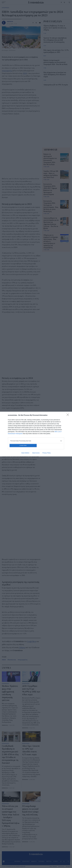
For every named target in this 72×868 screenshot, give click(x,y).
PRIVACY (68, 867)
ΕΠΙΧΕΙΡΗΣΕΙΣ (6, 8)
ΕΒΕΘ (25, 73)
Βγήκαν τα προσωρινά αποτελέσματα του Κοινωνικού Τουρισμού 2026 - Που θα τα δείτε (55, 62)
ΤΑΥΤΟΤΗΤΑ (61, 867)
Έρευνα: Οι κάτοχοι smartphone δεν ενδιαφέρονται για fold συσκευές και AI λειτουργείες (55, 40)
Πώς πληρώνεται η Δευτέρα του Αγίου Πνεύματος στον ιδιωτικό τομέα (55, 75)
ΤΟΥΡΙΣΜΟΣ (41, 861)
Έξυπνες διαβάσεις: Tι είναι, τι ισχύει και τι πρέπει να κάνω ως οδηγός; (55, 28)
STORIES (55, 861)
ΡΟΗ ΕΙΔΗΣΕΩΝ (53, 21)
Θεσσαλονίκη (12, 660)
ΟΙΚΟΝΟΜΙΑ (17, 861)
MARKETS (34, 861)
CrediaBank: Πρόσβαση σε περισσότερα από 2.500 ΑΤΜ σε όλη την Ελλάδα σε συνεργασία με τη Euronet (10, 755)
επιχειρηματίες (7, 71)
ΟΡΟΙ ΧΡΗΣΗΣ (53, 867)
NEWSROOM (10, 22)
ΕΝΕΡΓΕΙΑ (49, 861)
